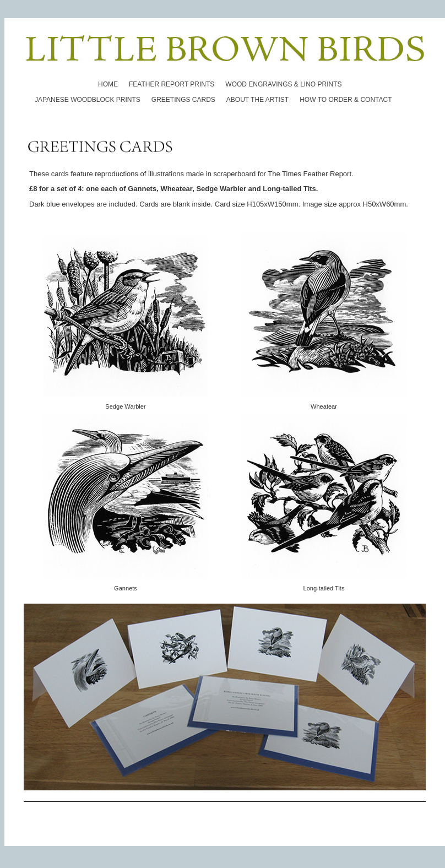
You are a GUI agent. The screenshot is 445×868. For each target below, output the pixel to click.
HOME (108, 84)
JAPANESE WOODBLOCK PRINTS (88, 100)
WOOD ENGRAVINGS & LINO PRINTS (283, 84)
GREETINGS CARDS (183, 100)
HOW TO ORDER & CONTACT (346, 100)
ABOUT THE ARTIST (257, 100)
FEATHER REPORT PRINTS (172, 84)
